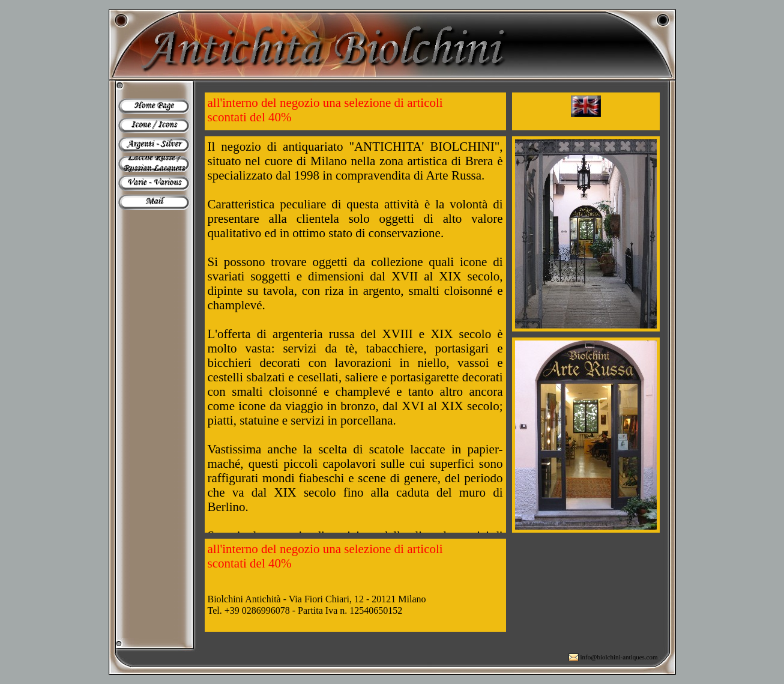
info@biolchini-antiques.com (619, 657)
